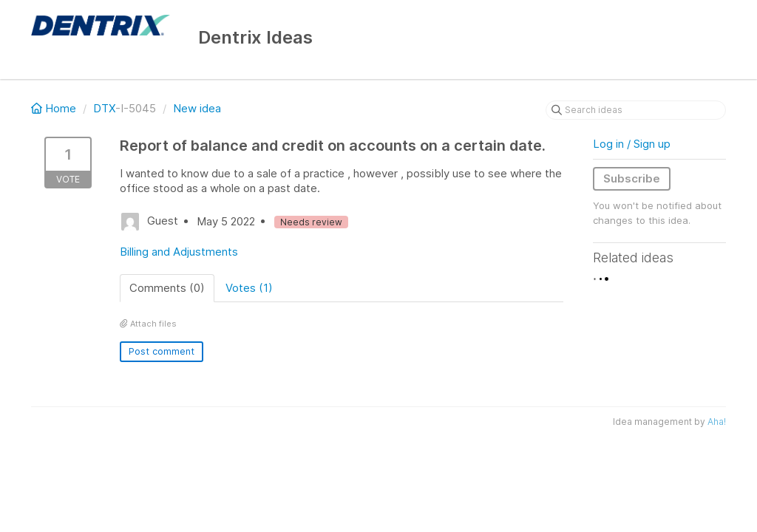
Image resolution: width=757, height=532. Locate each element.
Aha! (717, 422)
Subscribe (632, 178)
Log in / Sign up (632, 144)
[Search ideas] (636, 110)
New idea (197, 108)
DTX (104, 108)
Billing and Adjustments (179, 252)
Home (55, 108)
